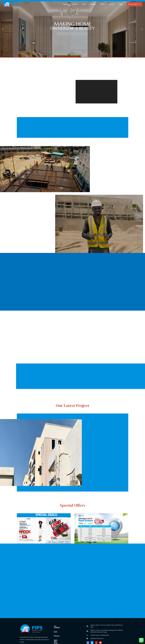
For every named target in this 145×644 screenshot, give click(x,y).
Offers (102, 4)
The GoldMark (58, 626)
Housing (93, 4)
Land (84, 4)
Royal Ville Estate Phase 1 (62, 639)
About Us (75, 4)
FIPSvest (57, 635)
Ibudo (56, 630)
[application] (97, 92)
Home (65, 4)
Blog (121, 4)
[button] (3, 29)
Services (112, 4)
